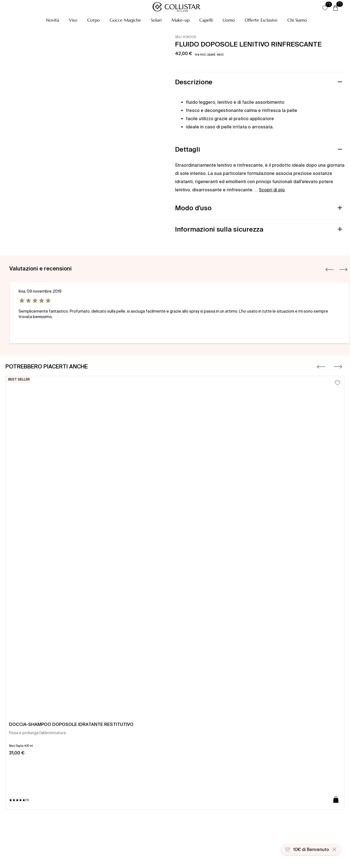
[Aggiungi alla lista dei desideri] (338, 383)
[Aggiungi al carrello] (336, 800)
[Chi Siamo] (297, 20)
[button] (52, 20)
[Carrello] (336, 8)
